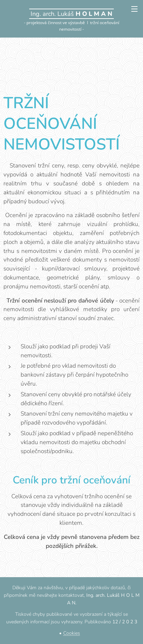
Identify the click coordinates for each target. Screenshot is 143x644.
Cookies (72, 633)
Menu (134, 9)
